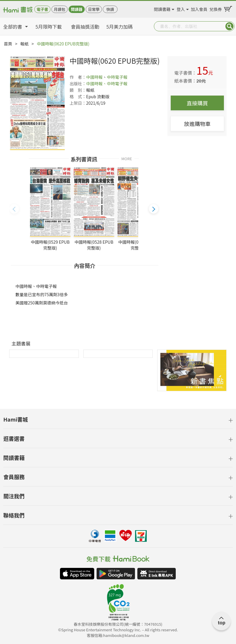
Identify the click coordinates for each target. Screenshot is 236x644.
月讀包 (60, 9)
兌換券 (216, 8)
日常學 (94, 9)
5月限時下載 (49, 27)
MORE (127, 158)
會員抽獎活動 (85, 27)
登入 (181, 8)
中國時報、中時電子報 (107, 83)
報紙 (25, 44)
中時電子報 (117, 77)
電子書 (42, 9)
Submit (230, 26)
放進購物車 (197, 124)
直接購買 (197, 103)
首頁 (8, 44)
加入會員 (199, 8)
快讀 (110, 9)
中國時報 (94, 77)
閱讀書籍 (162, 8)
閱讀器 (77, 9)
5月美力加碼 (119, 27)
